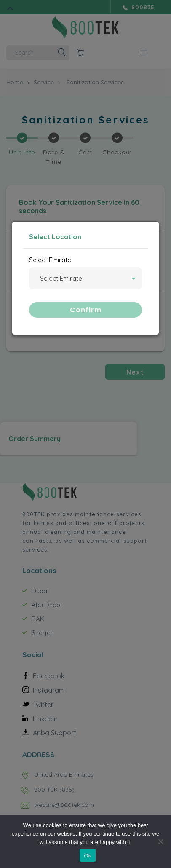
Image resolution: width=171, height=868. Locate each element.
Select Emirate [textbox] (61, 279)
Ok (87, 856)
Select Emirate (50, 260)
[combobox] (85, 278)
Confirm (86, 310)
